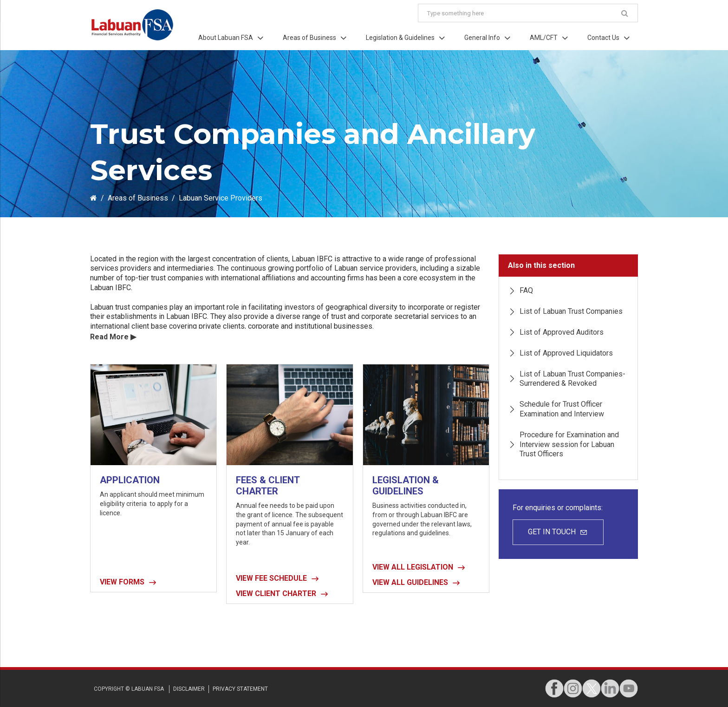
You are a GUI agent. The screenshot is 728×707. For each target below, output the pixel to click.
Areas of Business (309, 38)
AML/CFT (544, 38)
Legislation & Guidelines (400, 38)
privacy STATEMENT (240, 689)
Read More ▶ (113, 337)
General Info (482, 38)
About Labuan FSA (226, 38)
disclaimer (189, 689)
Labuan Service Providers (221, 198)
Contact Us (603, 38)
